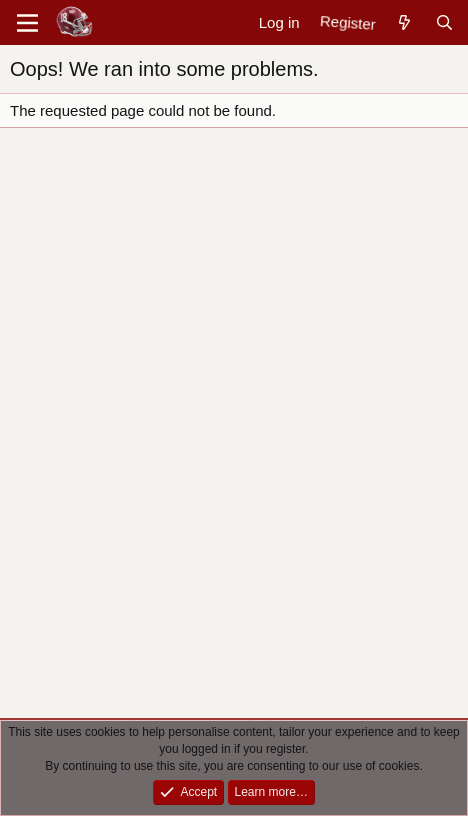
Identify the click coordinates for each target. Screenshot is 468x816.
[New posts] (404, 22)
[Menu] (27, 23)
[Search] (444, 22)
